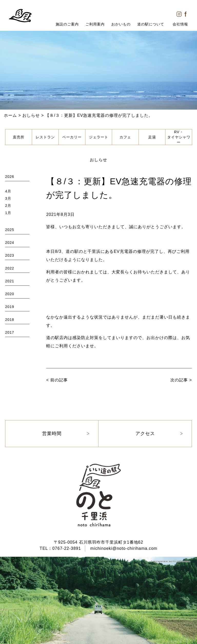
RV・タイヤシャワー (179, 137)
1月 (8, 213)
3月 (8, 198)
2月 (8, 206)
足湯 (152, 137)
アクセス (145, 434)
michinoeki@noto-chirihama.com (124, 548)
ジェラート (99, 137)
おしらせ (31, 115)
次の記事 (179, 380)
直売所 (19, 137)
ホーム (10, 115)
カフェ (125, 137)
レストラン (45, 137)
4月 (8, 191)
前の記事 (59, 380)
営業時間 (52, 434)
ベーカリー (72, 137)
